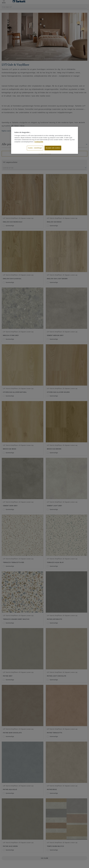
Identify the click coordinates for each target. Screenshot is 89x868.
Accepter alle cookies (53, 148)
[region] (45, 140)
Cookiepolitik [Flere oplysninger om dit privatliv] (39, 142)
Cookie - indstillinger (35, 148)
